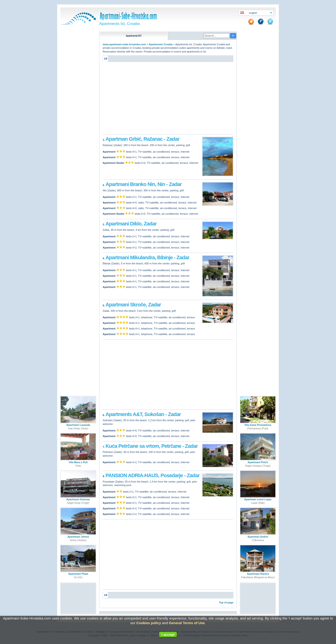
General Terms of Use (187, 623)
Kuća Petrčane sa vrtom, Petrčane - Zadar (152, 445)
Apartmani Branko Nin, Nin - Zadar (143, 184)
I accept (168, 635)
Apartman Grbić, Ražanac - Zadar (142, 139)
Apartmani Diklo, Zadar (131, 223)
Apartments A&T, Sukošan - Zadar (143, 413)
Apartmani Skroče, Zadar (133, 304)
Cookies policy (149, 623)
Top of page (226, 601)
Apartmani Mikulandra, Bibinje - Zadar (147, 257)
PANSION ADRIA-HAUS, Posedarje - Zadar (152, 474)
